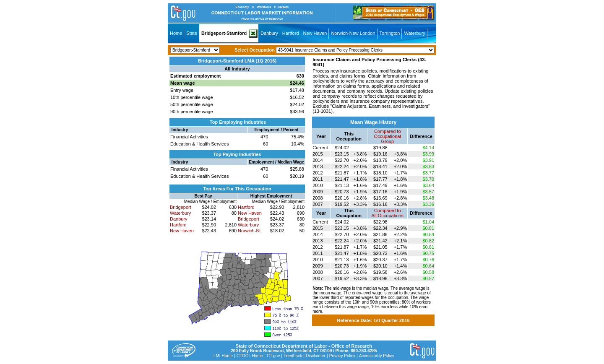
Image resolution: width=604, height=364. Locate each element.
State (192, 33)
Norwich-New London (353, 33)
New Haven (315, 33)
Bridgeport (181, 207)
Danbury (269, 33)
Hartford (291, 33)
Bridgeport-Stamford (224, 33)
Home (176, 33)
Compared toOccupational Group (388, 136)
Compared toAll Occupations (388, 213)
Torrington (390, 33)
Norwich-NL (250, 231)
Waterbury (414, 33)
